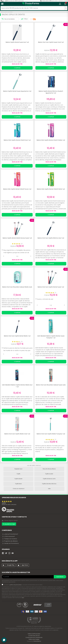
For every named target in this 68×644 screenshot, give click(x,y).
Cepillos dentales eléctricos (49, 484)
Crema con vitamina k (19, 489)
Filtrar (24, 19)
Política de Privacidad (34, 634)
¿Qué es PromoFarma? (10, 534)
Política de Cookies (34, 639)
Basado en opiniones (9, 505)
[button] (60, 4)
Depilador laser (18, 469)
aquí (23, 598)
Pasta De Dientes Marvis (49, 469)
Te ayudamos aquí (9, 524)
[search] (66, 8)
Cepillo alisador (18, 479)
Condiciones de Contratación (34, 637)
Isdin (49, 489)
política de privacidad (16, 585)
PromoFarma (37, 641)
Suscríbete (60, 577)
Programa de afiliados (10, 541)
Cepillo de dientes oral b (49, 479)
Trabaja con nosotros (10, 539)
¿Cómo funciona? (9, 536)
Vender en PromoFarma (10, 543)
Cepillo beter (18, 484)
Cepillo (18, 474)
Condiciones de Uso (34, 636)
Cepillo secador (49, 474)
